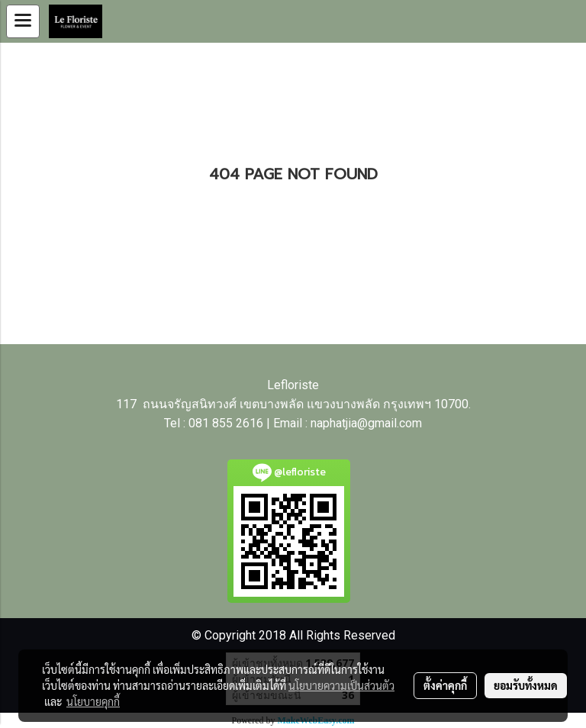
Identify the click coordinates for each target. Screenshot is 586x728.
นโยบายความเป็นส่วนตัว (341, 685)
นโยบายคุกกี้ (93, 701)
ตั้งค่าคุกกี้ (445, 685)
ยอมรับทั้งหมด (526, 685)
